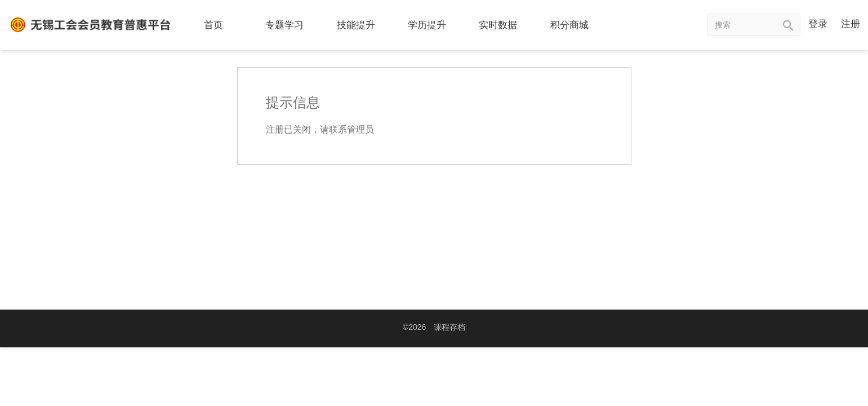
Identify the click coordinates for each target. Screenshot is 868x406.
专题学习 (284, 25)
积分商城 (569, 25)
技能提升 (356, 25)
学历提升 (427, 25)
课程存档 (449, 327)
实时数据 (498, 25)
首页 (213, 25)
